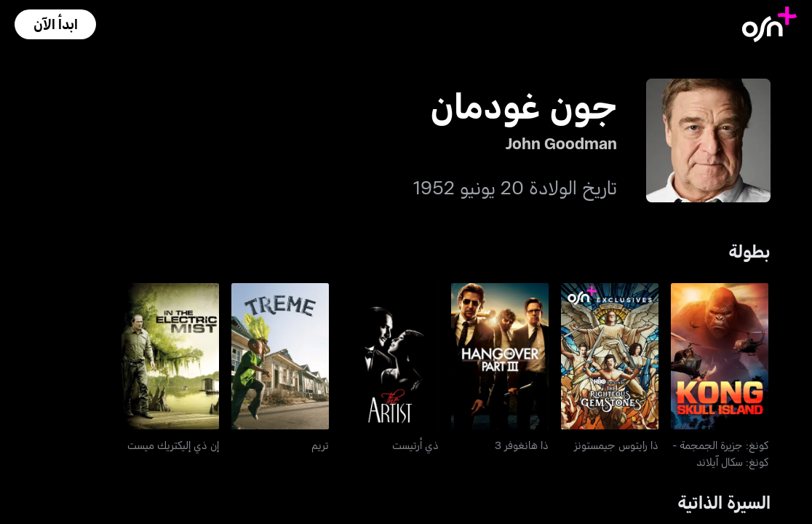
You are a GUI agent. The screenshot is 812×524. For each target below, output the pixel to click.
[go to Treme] (280, 356)
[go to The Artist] (390, 356)
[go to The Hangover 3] (500, 356)
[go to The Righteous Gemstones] (610, 356)
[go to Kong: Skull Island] (720, 356)
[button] (55, 24)
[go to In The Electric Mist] (170, 356)
